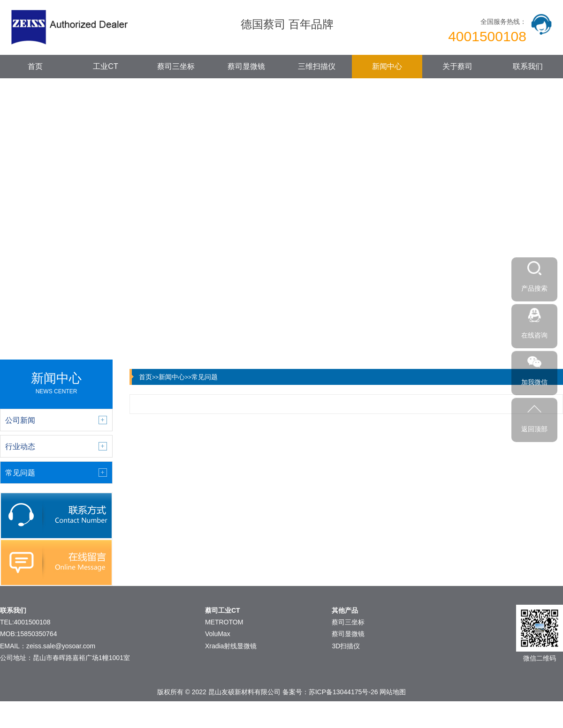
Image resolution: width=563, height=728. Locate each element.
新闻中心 (387, 66)
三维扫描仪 (317, 66)
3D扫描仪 (346, 646)
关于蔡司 (457, 66)
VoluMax (218, 634)
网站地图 (393, 692)
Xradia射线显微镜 (231, 646)
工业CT (105, 66)
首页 (35, 66)
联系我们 (528, 66)
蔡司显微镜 (246, 66)
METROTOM (224, 622)
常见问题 (205, 377)
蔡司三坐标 (176, 66)
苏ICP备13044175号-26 (343, 692)
